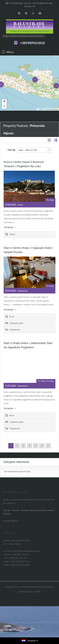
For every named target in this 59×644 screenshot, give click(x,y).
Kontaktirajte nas (11, 521)
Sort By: (12, 150)
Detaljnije (10, 227)
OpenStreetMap (52, 109)
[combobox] (34, 150)
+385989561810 (32, 43)
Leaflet (40, 109)
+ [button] (4, 102)
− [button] (4, 106)
